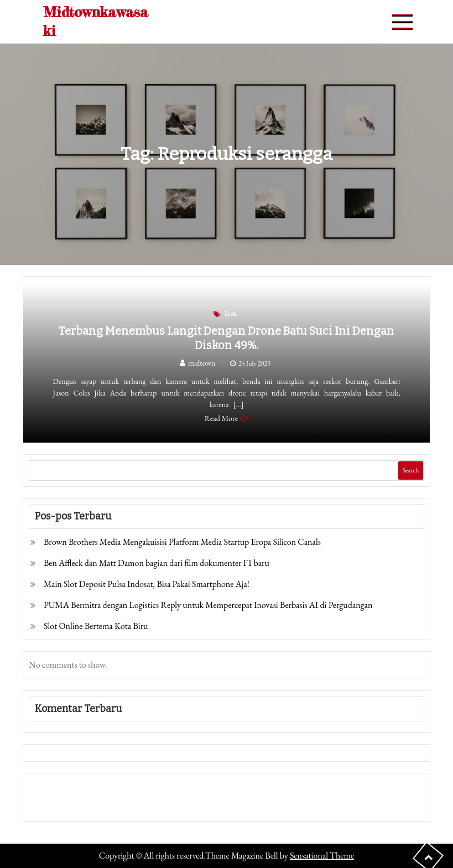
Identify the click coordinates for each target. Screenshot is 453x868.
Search (410, 470)
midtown (202, 363)
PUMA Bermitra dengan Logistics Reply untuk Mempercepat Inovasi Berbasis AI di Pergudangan (208, 605)
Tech (230, 314)
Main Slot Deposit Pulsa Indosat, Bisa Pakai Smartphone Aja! (147, 584)
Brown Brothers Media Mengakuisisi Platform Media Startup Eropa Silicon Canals (182, 542)
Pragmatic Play (54, 805)
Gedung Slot (50, 789)
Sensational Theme (322, 856)
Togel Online (103, 805)
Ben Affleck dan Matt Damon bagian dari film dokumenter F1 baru (157, 563)
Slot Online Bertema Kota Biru (96, 626)
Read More (221, 418)
